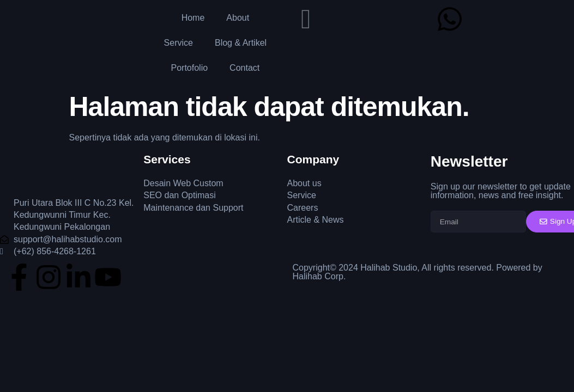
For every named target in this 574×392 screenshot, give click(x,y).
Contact (244, 68)
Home (193, 18)
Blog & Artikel (241, 43)
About (238, 18)
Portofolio (190, 68)
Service (179, 43)
